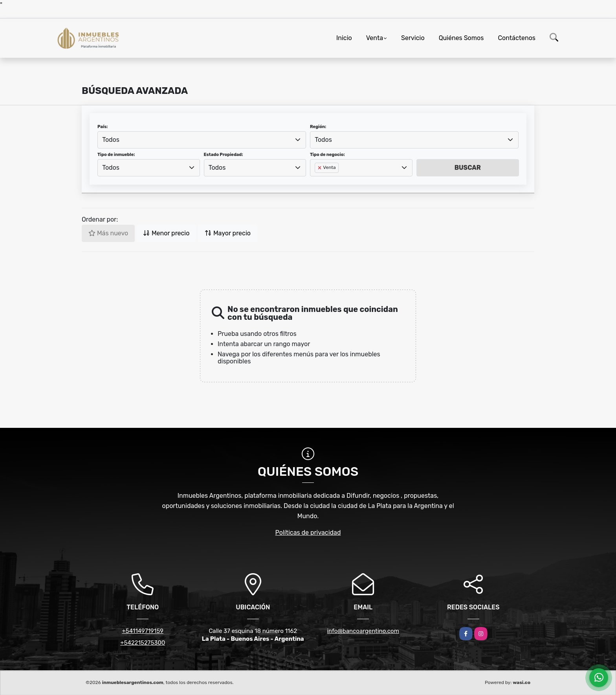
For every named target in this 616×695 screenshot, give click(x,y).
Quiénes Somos (461, 38)
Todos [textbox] (111, 140)
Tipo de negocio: (327, 155)
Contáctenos (517, 38)
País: (103, 127)
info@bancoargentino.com (363, 631)
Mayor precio (228, 233)
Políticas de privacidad (308, 533)
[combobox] (202, 140)
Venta (375, 38)
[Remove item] (320, 168)
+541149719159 (143, 631)
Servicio (413, 38)
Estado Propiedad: (224, 155)
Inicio (344, 38)
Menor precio (166, 233)
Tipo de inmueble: (116, 155)
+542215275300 (143, 643)
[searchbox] (317, 180)
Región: (318, 127)
